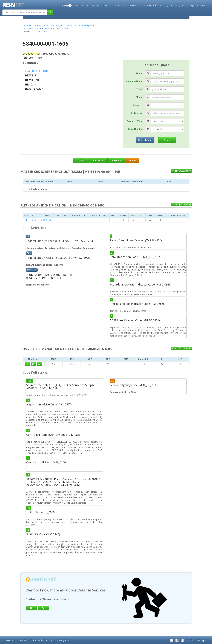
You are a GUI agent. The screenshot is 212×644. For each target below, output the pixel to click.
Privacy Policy (64, 640)
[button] (66, 5)
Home (95, 5)
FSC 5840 (42, 71)
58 (26, 220)
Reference (137, 113)
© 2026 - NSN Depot (196, 640)
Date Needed (135, 129)
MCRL (82, 160)
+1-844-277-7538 (151, 5)
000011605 (47, 220)
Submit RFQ (185, 171)
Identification (99, 160)
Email (140, 89)
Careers (132, 5)
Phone (139, 97)
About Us (22, 640)
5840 (34, 220)
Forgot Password (197, 5)
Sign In (169, 5)
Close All (132, 160)
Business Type (135, 121)
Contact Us (119, 5)
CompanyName (134, 81)
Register (180, 5)
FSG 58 (29, 71)
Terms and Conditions (42, 640)
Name (139, 73)
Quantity (138, 105)
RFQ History (82, 5)
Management (116, 160)
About (106, 5)
